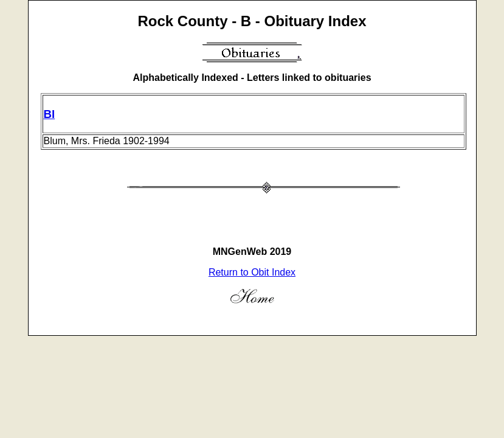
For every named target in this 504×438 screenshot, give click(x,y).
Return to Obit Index (252, 272)
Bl (50, 114)
